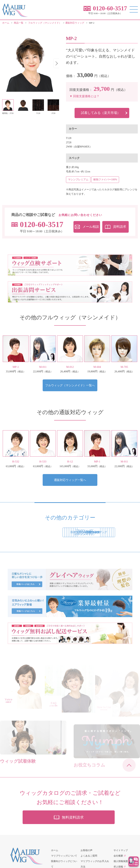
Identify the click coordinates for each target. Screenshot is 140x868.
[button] (56, 63)
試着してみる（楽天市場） (101, 113)
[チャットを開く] (134, 862)
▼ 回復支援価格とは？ (84, 96)
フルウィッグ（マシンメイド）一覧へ (70, 386)
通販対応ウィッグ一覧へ (70, 480)
